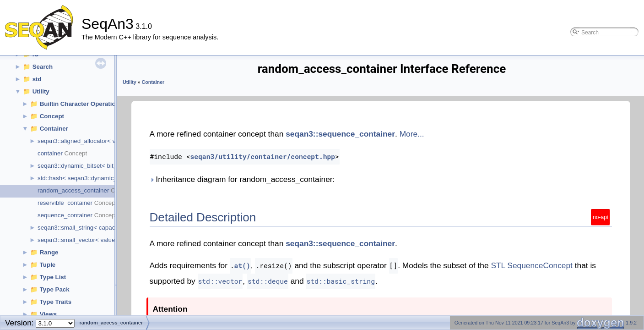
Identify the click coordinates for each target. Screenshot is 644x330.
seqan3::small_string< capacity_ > (84, 228)
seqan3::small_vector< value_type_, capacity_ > (103, 240)
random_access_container (73, 190)
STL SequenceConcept (532, 265)
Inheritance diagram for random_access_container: (242, 179)
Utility (41, 91)
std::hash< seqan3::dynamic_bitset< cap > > (97, 178)
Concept (52, 116)
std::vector (220, 281)
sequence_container (65, 215)
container (50, 153)
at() (242, 266)
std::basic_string (341, 281)
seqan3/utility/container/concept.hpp (262, 157)
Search (43, 67)
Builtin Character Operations (81, 104)
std (37, 79)
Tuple (48, 265)
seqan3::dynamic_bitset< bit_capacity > (91, 166)
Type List (53, 277)
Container (54, 129)
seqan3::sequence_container (340, 134)
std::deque (268, 281)
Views (49, 314)
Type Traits (56, 302)
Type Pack (55, 289)
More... (412, 134)
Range (49, 252)
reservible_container (65, 203)
